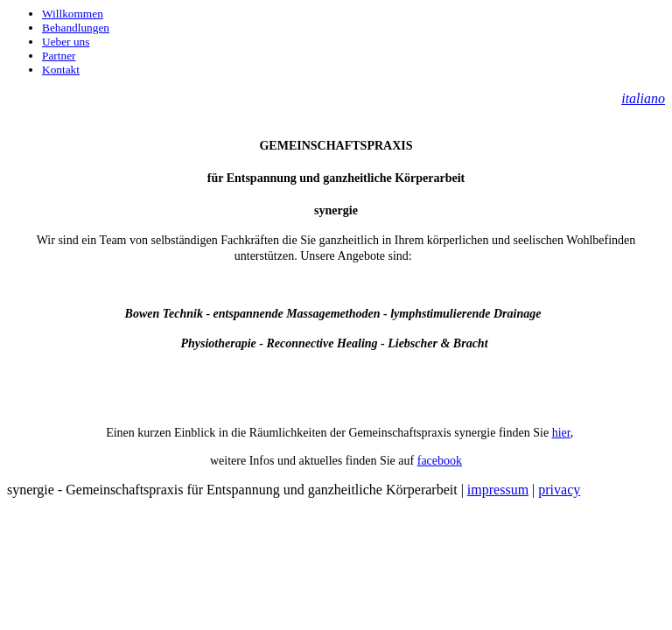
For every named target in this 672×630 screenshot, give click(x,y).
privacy (559, 490)
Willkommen (73, 14)
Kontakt (61, 70)
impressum (498, 490)
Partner (59, 56)
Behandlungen (76, 28)
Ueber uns (66, 42)
